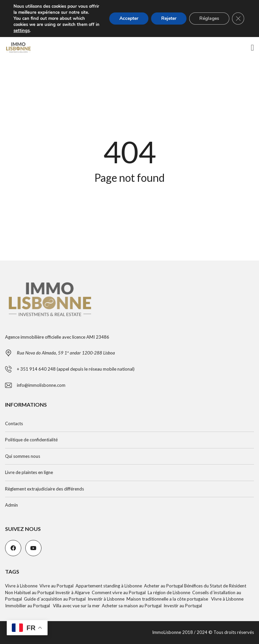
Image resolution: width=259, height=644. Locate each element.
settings (22, 31)
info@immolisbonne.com (41, 385)
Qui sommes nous (23, 456)
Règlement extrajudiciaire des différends (45, 489)
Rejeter (169, 18)
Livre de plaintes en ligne (29, 472)
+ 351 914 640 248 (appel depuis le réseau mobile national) (76, 369)
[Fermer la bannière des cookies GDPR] (238, 19)
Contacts (14, 423)
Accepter (129, 18)
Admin (11, 505)
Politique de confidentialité (31, 440)
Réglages (209, 18)
